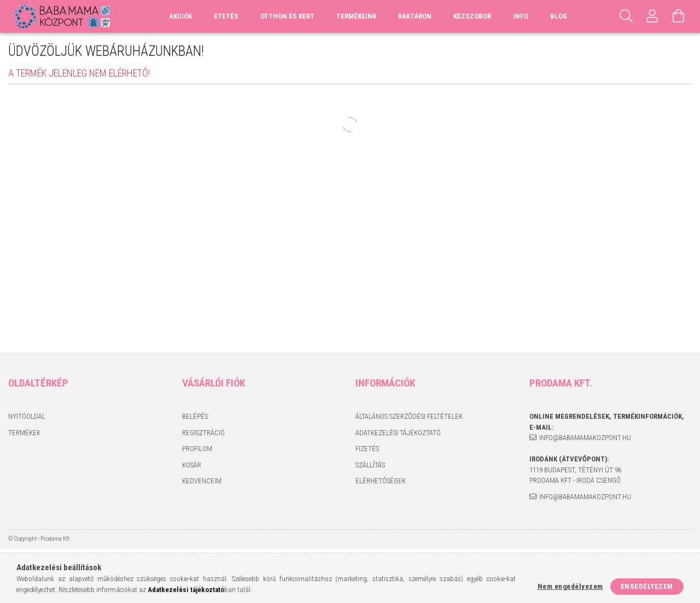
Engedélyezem (647, 586)
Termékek (24, 433)
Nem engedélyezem (570, 586)
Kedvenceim (202, 481)
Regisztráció (203, 433)
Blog (559, 16)
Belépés (195, 416)
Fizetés (367, 449)
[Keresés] (626, 16)
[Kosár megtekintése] (679, 16)
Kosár (192, 465)
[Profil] (652, 16)
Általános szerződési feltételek (409, 416)
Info (521, 16)
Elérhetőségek (381, 481)
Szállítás (370, 465)
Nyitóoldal (27, 416)
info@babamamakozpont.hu (585, 438)
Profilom (197, 449)
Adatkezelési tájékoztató (398, 433)
